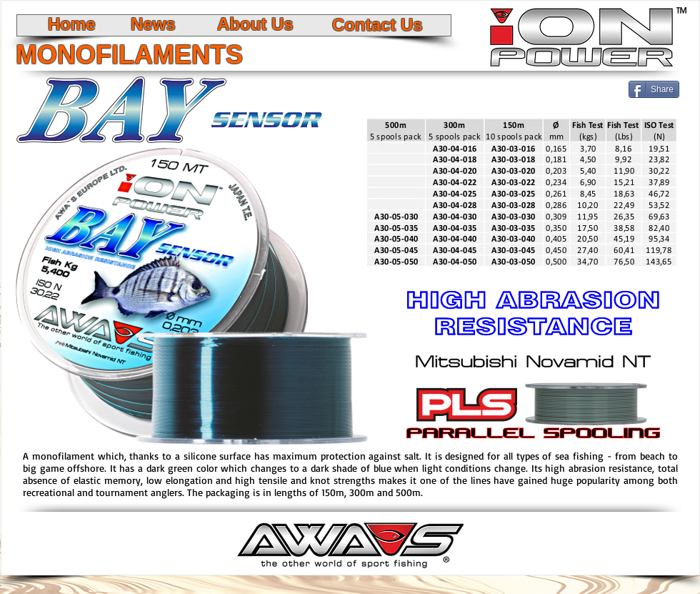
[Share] (654, 89)
